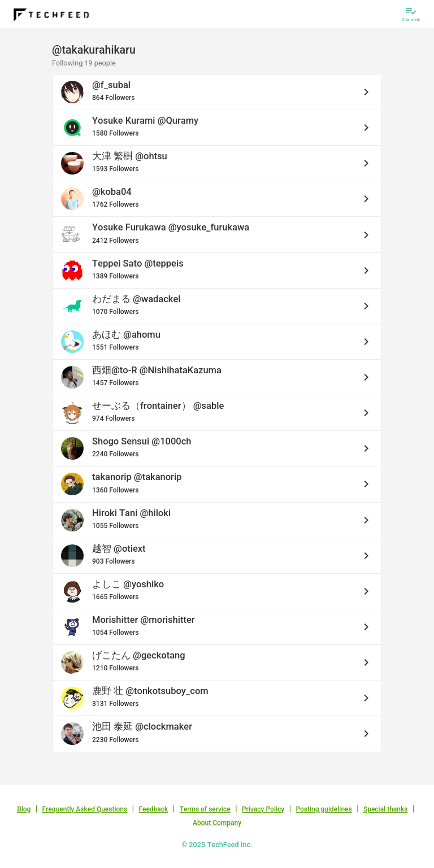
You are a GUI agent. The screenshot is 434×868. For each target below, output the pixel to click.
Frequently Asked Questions (85, 809)
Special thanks (386, 809)
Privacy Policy (263, 809)
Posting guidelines (324, 809)
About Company (217, 823)
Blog (24, 809)
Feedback (153, 809)
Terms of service (205, 809)
